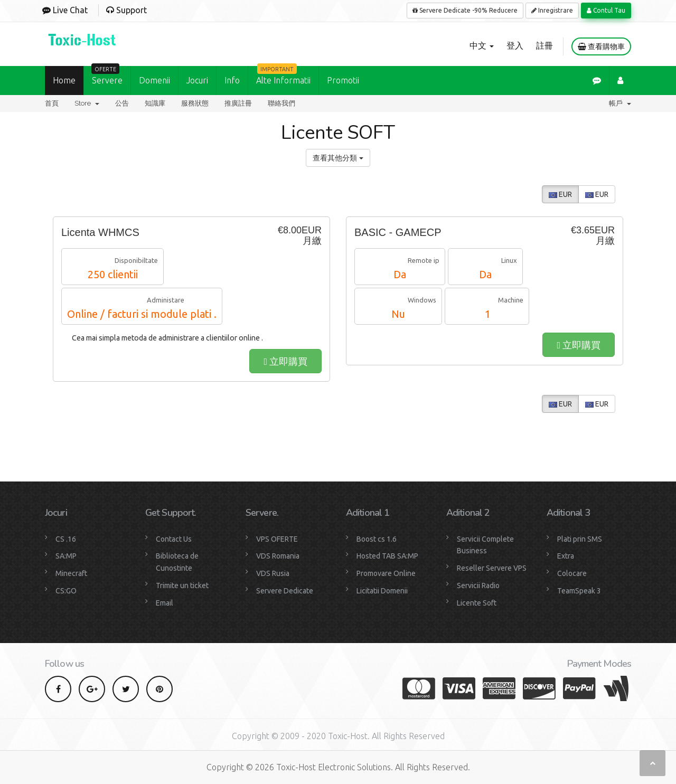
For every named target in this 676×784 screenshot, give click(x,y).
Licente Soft (477, 603)
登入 (515, 45)
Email (165, 603)
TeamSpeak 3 (579, 591)
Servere (107, 75)
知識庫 (155, 103)
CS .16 (66, 539)
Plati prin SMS (580, 539)
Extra (566, 556)
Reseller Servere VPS (492, 568)
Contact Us (174, 539)
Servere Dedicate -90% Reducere (465, 10)
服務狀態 (195, 103)
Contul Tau (606, 10)
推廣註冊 (238, 103)
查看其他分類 (338, 158)
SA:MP (66, 556)
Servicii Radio (478, 585)
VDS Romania (278, 556)
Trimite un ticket (182, 585)
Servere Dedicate (285, 591)
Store (87, 103)
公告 (122, 103)
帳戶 (620, 103)
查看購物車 (601, 46)
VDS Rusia (273, 573)
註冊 (544, 45)
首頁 (52, 103)
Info (232, 80)
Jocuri (197, 80)
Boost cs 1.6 (377, 539)
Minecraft (71, 573)
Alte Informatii (283, 75)
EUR (560, 194)
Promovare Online (386, 573)
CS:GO (66, 591)
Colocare (572, 573)
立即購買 (285, 361)
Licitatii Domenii (382, 591)
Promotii (343, 80)
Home (64, 80)
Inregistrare (552, 10)
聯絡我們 (281, 103)
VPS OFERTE (277, 539)
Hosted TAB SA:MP (387, 556)
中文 (482, 45)
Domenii (154, 80)
